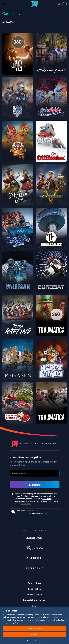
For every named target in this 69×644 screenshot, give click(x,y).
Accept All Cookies (34, 628)
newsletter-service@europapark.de (33, 500)
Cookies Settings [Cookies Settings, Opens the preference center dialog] (34, 641)
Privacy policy (34, 594)
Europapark (35, 538)
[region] (34, 625)
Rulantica (35, 548)
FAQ (34, 606)
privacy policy (26, 504)
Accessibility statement (34, 600)
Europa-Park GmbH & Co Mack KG (28, 496)
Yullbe (35, 558)
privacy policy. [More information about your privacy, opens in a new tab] (12, 623)
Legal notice (34, 589)
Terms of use (34, 583)
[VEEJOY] (35, 4)
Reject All (34, 635)
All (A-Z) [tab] (7, 22)
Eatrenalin (35, 568)
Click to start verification (37, 513)
